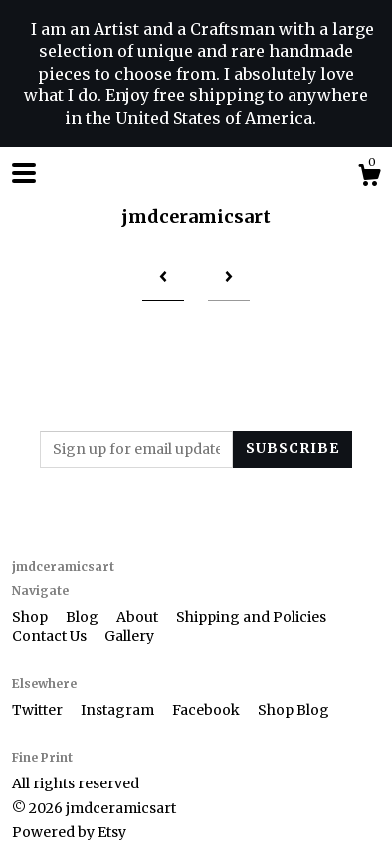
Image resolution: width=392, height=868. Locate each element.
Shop (31, 617)
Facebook (207, 710)
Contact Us (51, 636)
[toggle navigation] (24, 173)
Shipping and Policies (251, 617)
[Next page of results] (229, 279)
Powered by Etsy (69, 832)
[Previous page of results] (163, 279)
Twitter (39, 710)
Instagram (119, 710)
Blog (84, 617)
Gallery (129, 636)
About (139, 617)
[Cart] (369, 178)
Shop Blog (294, 710)
